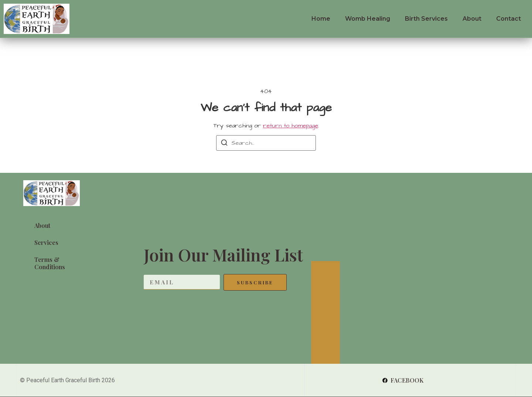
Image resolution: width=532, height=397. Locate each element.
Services (46, 242)
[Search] (224, 144)
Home (321, 19)
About (472, 19)
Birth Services (426, 19)
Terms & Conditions (50, 263)
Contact (509, 19)
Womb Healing (368, 19)
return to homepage (291, 126)
